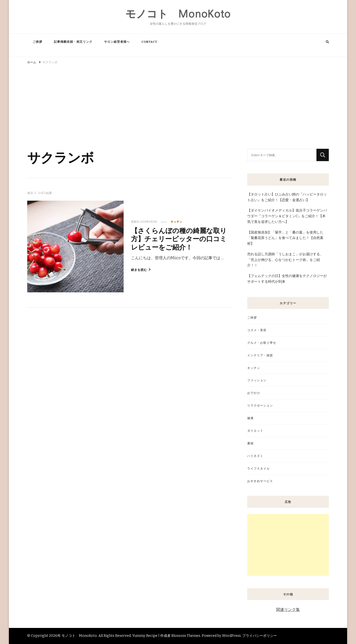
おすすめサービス (260, 481)
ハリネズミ (255, 456)
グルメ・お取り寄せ (262, 343)
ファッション (257, 380)
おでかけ (254, 393)
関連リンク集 (288, 610)
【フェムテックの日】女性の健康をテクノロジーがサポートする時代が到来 (287, 279)
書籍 (250, 443)
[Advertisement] (178, 104)
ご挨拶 (37, 42)
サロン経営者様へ (117, 42)
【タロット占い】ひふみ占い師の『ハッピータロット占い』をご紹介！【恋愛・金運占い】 (287, 197)
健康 (250, 418)
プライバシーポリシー (260, 636)
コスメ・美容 (257, 330)
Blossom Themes (186, 636)
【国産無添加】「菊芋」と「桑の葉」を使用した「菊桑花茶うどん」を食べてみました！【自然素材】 (285, 238)
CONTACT (149, 42)
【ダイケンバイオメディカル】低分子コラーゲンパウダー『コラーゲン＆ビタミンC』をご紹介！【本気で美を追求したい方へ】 (287, 216)
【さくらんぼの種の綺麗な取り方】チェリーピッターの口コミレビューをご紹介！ (179, 239)
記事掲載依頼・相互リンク (73, 42)
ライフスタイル (258, 468)
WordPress (231, 636)
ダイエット (255, 431)
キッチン (177, 222)
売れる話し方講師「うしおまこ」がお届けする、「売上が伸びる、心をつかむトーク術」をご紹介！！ (285, 260)
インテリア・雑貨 (260, 355)
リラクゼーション (260, 405)
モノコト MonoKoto (178, 14)
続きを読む (141, 270)
